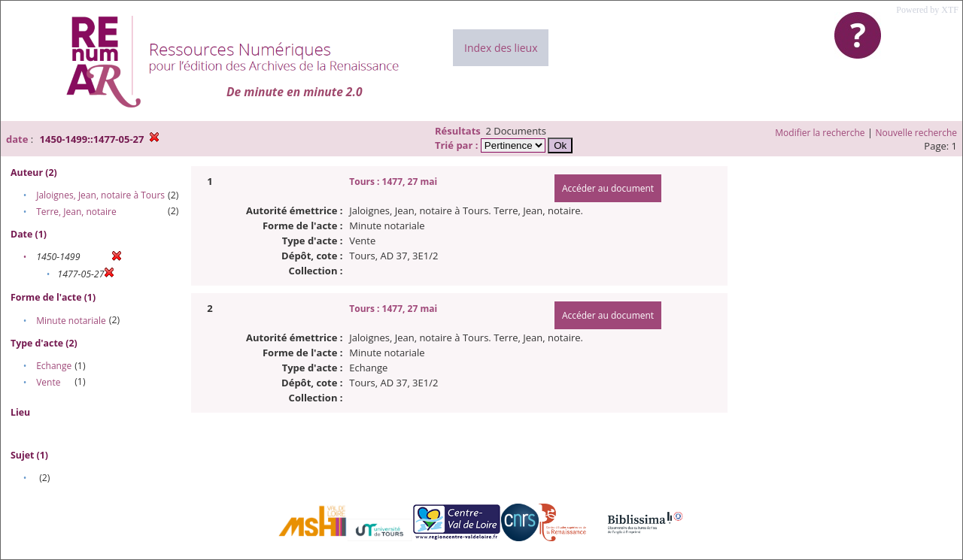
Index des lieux (501, 48)
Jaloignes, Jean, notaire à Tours (100, 195)
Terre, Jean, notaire (76, 212)
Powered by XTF (927, 10)
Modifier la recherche (820, 133)
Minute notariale (71, 321)
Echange (54, 366)
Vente (48, 382)
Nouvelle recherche (917, 133)
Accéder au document (608, 188)
